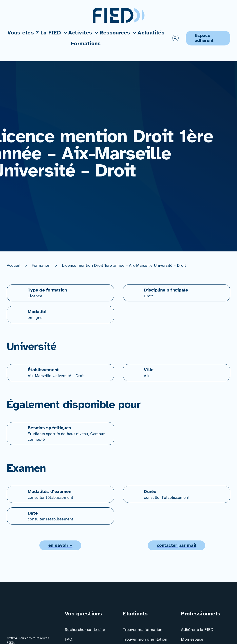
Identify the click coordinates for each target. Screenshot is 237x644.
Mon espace (192, 639)
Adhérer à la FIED (197, 630)
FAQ (69, 639)
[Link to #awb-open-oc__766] (175, 38)
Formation (41, 265)
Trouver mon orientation (145, 639)
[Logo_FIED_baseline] (31, 612)
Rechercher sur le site (85, 630)
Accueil (14, 265)
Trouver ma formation (143, 630)
